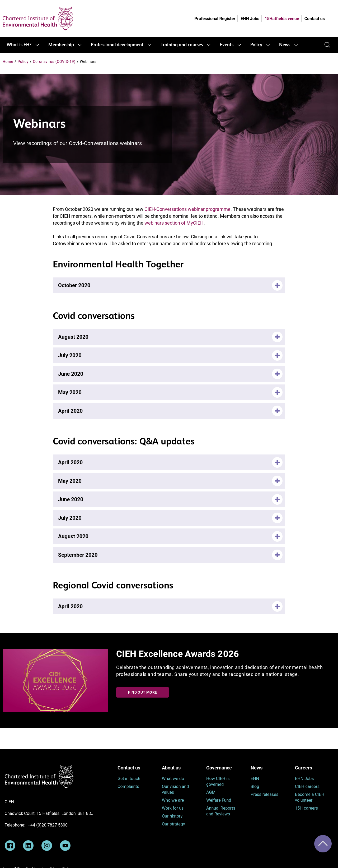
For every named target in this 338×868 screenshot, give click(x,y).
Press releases (264, 794)
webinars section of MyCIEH (174, 223)
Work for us (173, 808)
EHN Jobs (250, 19)
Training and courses (182, 45)
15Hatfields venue (282, 19)
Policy (256, 45)
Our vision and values (175, 789)
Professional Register (215, 19)
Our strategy (173, 824)
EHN (255, 779)
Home (8, 62)
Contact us (315, 19)
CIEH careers (307, 786)
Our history (172, 816)
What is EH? (19, 45)
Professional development (117, 45)
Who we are (173, 800)
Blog (255, 786)
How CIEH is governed (218, 781)
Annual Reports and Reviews (221, 811)
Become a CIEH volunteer (310, 797)
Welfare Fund (219, 800)
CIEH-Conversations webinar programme (187, 209)
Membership (61, 45)
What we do (173, 779)
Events (227, 45)
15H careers (306, 808)
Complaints (128, 786)
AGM (211, 792)
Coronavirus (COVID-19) (54, 62)
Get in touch (129, 779)
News (285, 45)
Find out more (142, 692)
